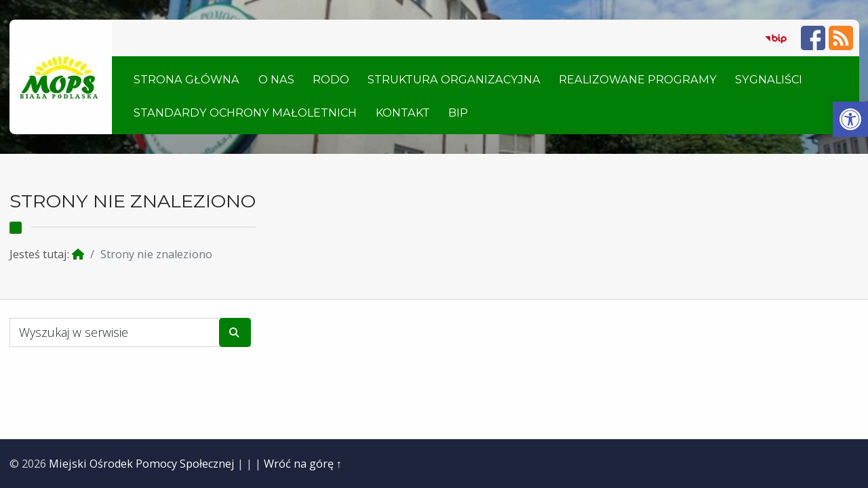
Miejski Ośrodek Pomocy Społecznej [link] (142, 464)
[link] (850, 119)
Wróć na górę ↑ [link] (303, 464)
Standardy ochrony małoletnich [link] (245, 113)
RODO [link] (331, 79)
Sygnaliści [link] (769, 79)
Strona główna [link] (186, 79)
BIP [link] (458, 113)
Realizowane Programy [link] (638, 79)
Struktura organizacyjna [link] (454, 79)
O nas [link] (276, 79)
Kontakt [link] (403, 113)
